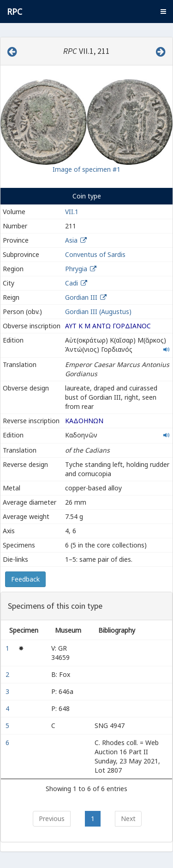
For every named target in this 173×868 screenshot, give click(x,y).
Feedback (25, 579)
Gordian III (81, 297)
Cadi (72, 283)
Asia (71, 240)
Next (128, 818)
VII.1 (72, 212)
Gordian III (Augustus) (98, 312)
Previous (52, 818)
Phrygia (76, 269)
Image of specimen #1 (86, 169)
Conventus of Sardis (95, 254)
